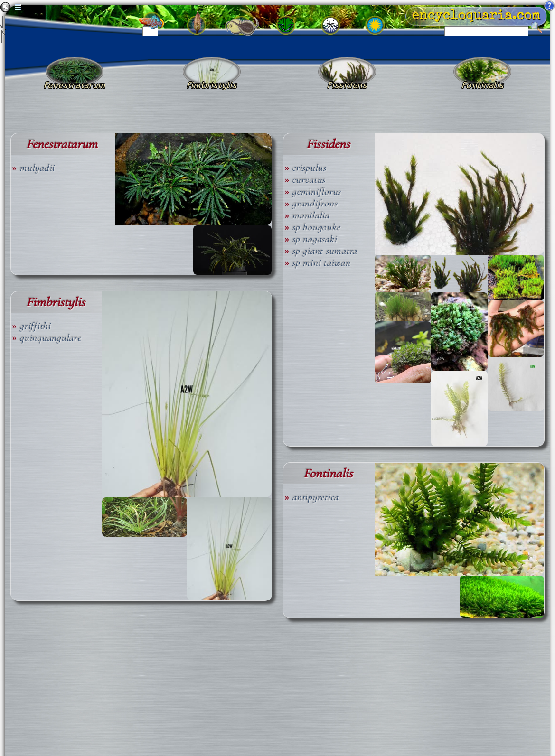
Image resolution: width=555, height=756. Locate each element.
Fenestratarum (62, 144)
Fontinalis (328, 473)
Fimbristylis (56, 302)
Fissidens (328, 144)
